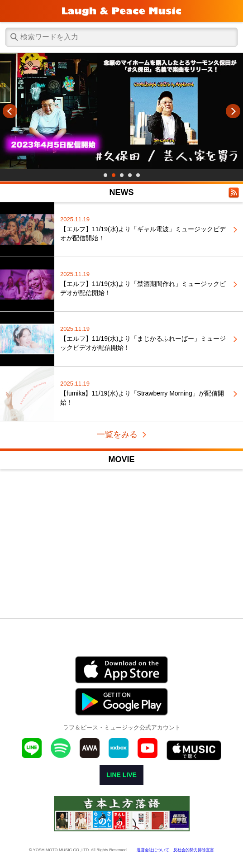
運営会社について (153, 850)
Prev (10, 111)
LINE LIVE (121, 775)
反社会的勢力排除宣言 (194, 850)
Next (233, 111)
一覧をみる (117, 434)
